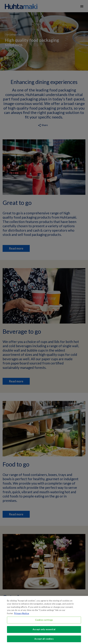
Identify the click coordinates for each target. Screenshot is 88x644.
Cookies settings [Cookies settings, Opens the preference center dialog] (44, 622)
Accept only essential (44, 631)
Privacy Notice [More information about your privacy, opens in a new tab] (22, 615)
